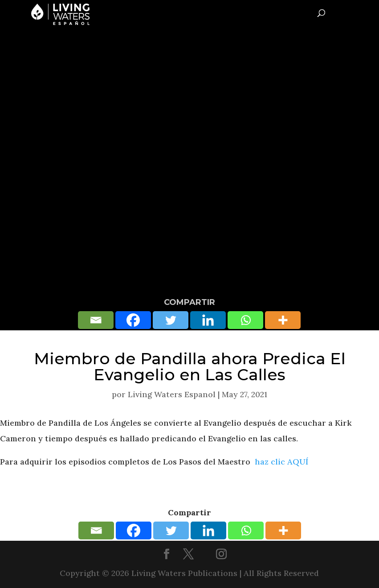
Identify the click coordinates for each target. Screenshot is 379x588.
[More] (283, 320)
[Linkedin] (208, 320)
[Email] (96, 320)
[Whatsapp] (245, 320)
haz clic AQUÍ (281, 462)
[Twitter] (171, 320)
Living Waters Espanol (172, 394)
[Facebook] (133, 320)
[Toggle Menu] (369, 12)
